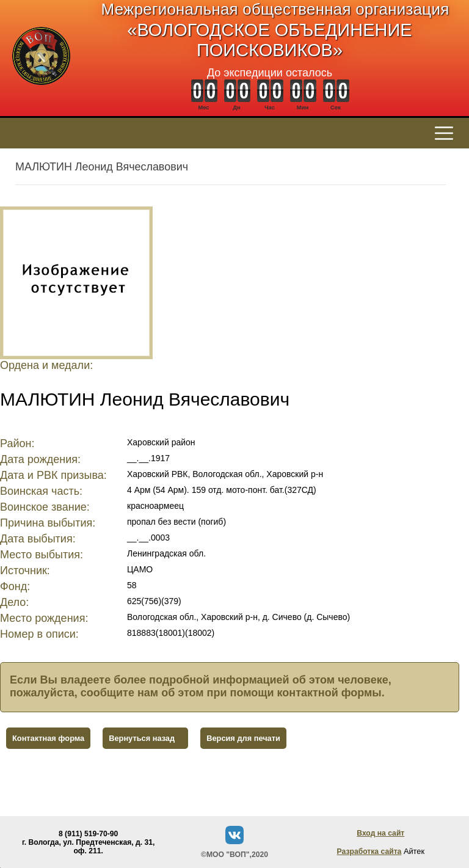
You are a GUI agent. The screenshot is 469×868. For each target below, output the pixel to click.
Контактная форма (48, 738)
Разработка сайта (369, 852)
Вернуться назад (142, 738)
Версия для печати (243, 738)
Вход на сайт (380, 833)
